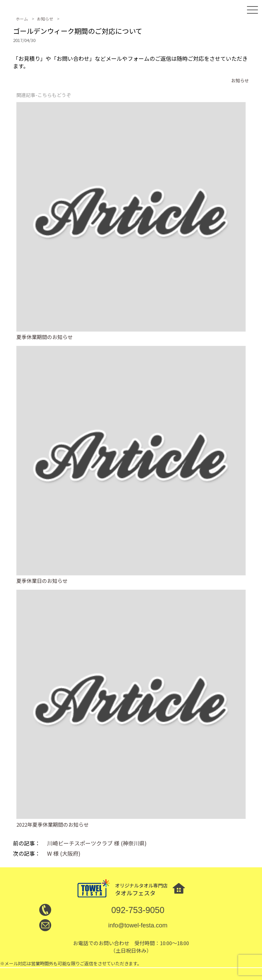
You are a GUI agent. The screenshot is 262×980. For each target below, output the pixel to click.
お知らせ (240, 80)
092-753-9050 (138, 910)
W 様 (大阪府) (64, 853)
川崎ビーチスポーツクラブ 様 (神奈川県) (97, 843)
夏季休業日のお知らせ (42, 581)
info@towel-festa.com (138, 925)
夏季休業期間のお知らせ (45, 337)
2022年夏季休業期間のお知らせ (53, 824)
